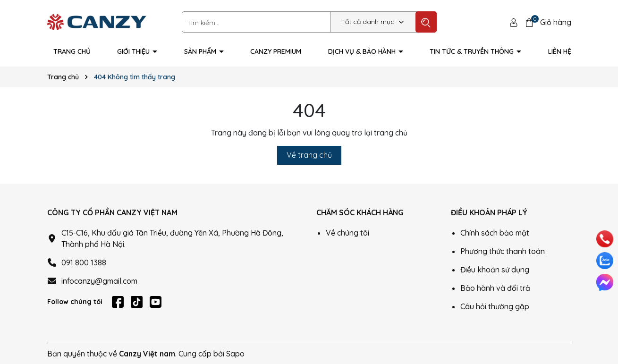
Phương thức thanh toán (503, 251)
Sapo (235, 354)
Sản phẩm (201, 51)
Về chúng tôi (347, 233)
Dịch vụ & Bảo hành (363, 51)
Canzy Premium (276, 51)
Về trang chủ (309, 155)
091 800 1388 (84, 262)
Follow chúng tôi (75, 302)
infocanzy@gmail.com (99, 281)
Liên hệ (560, 51)
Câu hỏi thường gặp (495, 306)
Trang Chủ (72, 51)
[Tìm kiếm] (426, 22)
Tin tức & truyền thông (473, 51)
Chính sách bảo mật (495, 233)
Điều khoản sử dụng (495, 270)
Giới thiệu (134, 51)
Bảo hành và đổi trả (495, 288)
